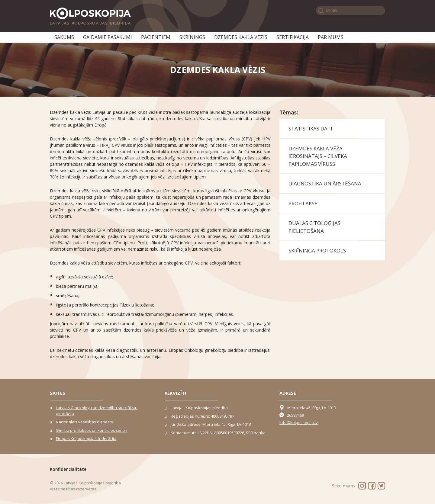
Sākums (64, 37)
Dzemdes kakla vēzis (241, 37)
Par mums (331, 37)
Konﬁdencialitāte (68, 469)
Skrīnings (192, 37)
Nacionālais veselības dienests (84, 422)
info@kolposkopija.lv (299, 422)
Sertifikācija (293, 37)
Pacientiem (156, 37)
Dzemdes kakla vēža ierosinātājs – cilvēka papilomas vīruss (318, 156)
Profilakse (303, 203)
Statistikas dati (310, 128)
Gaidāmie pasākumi (108, 37)
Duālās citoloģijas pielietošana (314, 227)
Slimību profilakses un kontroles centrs (92, 430)
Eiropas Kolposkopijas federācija (86, 438)
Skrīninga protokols (317, 250)
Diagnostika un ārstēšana (325, 183)
